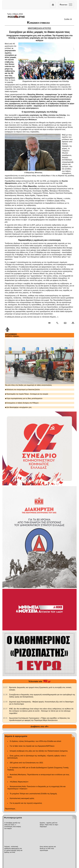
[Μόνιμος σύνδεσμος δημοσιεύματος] (51, 323)
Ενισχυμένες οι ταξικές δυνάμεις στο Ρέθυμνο (22, 403)
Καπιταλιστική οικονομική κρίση (22, 798)
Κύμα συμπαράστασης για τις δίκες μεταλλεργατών (24, 398)
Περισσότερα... (11, 809)
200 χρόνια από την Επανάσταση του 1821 (26, 763)
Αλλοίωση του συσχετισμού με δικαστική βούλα (22, 390)
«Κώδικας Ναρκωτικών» (19, 782)
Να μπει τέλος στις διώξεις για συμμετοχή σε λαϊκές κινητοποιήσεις (39, 362)
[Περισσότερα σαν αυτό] (57, 323)
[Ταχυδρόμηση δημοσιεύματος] (65, 323)
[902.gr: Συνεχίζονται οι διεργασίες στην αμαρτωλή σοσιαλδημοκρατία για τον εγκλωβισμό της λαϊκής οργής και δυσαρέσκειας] (5, 695)
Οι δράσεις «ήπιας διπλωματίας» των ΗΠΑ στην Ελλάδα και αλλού (35, 741)
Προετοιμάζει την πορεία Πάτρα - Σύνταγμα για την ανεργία (27, 394)
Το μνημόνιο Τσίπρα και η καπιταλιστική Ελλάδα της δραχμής (33, 794)
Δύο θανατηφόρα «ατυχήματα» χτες (18, 407)
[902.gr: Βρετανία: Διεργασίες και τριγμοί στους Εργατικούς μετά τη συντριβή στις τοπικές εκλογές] (5, 687)
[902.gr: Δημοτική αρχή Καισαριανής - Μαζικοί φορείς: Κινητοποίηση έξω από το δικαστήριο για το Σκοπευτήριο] (5, 702)
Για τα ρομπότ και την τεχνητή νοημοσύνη (26, 803)
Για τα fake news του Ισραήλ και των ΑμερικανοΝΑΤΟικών (32, 746)
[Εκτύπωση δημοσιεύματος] (72, 323)
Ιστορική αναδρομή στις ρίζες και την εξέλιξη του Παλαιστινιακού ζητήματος (39, 751)
